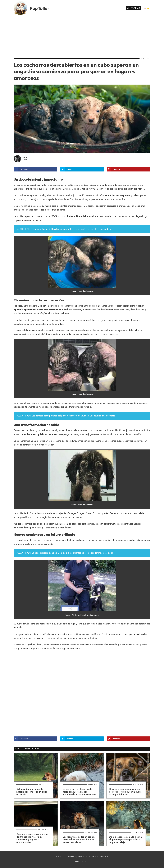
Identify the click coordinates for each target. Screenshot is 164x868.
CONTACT (104, 857)
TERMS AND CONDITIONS (66, 857)
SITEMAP (95, 857)
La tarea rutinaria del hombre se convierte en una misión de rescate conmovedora (71, 229)
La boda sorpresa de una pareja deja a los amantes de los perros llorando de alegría (72, 553)
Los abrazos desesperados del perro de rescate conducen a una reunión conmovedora (73, 416)
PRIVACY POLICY (84, 857)
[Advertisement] (82, 36)
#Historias (134, 8)
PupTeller (40, 8)
